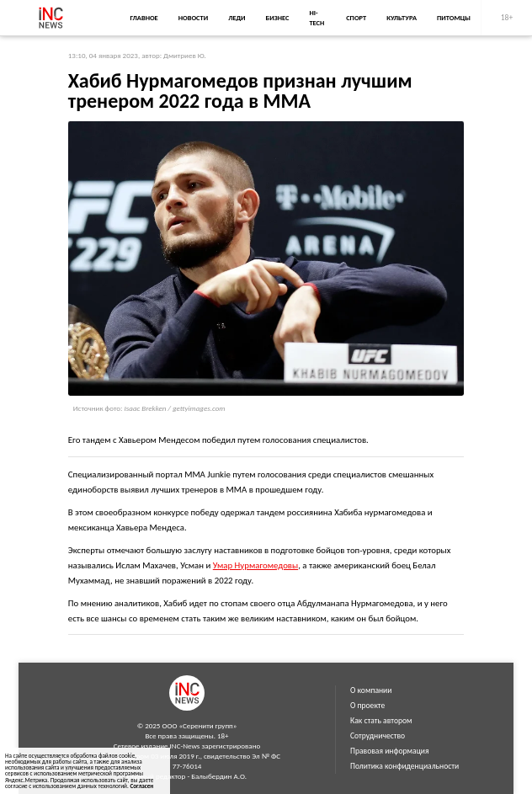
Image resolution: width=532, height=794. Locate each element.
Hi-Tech (317, 18)
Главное (144, 18)
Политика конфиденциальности (404, 766)
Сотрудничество (378, 736)
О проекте (367, 706)
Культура (402, 18)
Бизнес (278, 18)
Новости (193, 18)
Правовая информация (390, 751)
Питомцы (454, 18)
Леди (237, 18)
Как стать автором (381, 721)
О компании (371, 690)
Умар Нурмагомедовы (255, 565)
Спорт (356, 18)
